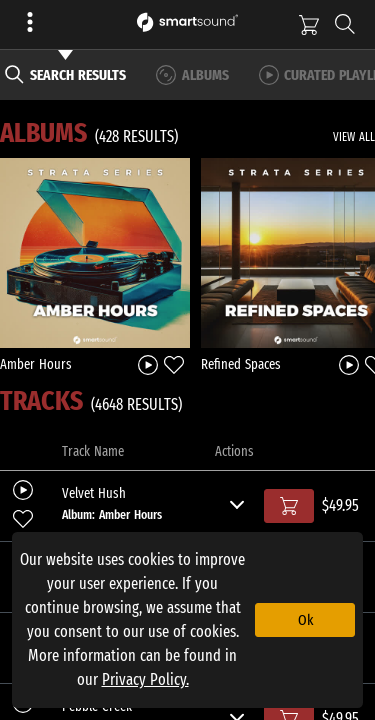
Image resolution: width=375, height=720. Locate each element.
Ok (305, 620)
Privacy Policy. (145, 679)
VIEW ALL (354, 137)
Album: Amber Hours (112, 514)
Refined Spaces (241, 364)
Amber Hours (36, 364)
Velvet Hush (94, 494)
